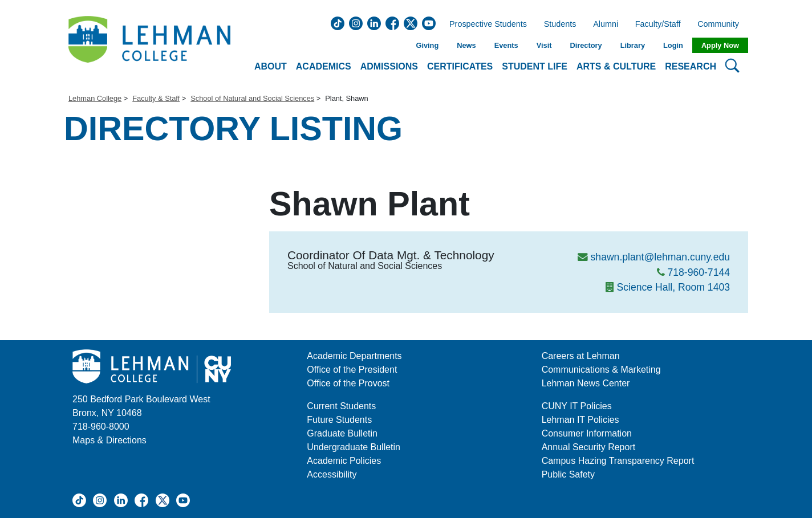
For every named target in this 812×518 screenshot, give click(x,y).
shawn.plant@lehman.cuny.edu (660, 257)
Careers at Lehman (581, 356)
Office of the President (352, 370)
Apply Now (720, 45)
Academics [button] (324, 66)
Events (506, 45)
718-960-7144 (699, 272)
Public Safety (568, 474)
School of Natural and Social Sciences (252, 98)
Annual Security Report (589, 447)
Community (722, 25)
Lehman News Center (586, 383)
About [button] (271, 66)
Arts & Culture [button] (616, 66)
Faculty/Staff (658, 25)
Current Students (341, 406)
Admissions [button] (389, 66)
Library (633, 45)
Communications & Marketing (601, 370)
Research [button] (691, 66)
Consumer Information (587, 433)
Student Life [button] (535, 66)
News (466, 45)
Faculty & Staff (156, 98)
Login (673, 45)
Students (560, 25)
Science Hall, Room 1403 (673, 287)
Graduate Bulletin (342, 433)
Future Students (339, 420)
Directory (586, 45)
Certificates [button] (460, 66)
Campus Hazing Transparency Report (618, 461)
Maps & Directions (109, 440)
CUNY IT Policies (577, 406)
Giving (427, 45)
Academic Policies (344, 461)
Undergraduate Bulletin (354, 447)
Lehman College (95, 98)
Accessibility (332, 474)
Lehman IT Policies (580, 420)
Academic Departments (354, 356)
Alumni (606, 25)
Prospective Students (485, 25)
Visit (544, 45)
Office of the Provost (348, 383)
